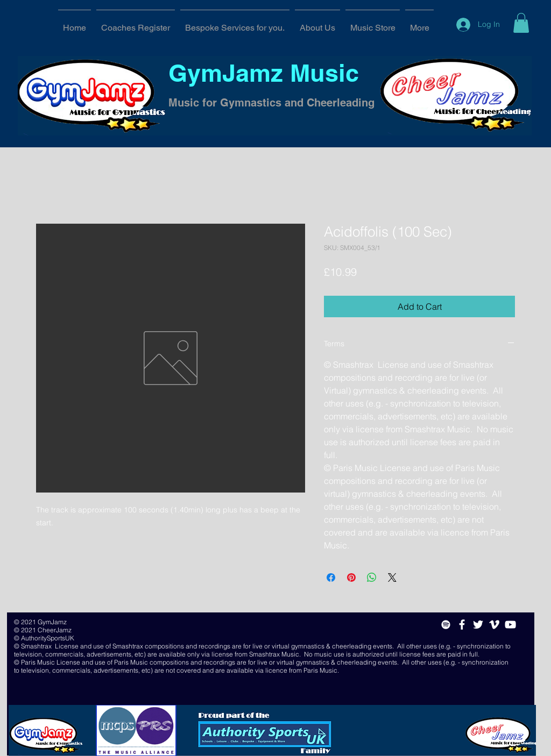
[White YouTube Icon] (510, 625)
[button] (521, 23)
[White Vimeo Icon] (494, 625)
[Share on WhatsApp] (372, 577)
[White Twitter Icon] (478, 625)
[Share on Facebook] (331, 577)
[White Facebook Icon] (462, 625)
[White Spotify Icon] (446, 625)
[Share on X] (392, 577)
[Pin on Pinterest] (351, 577)
